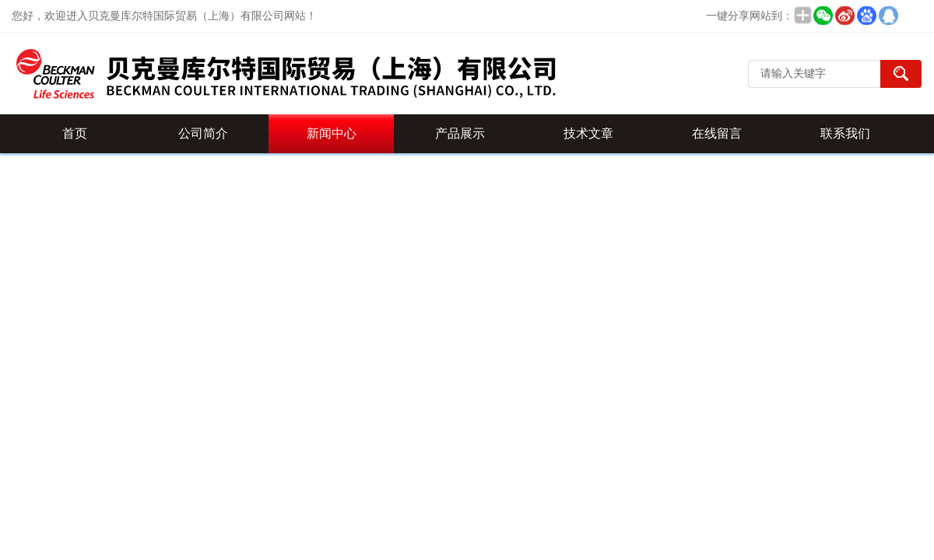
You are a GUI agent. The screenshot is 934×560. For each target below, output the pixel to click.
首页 (75, 133)
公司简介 (203, 133)
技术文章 (588, 133)
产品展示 (460, 133)
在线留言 (717, 133)
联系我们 (845, 133)
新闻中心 (332, 133)
